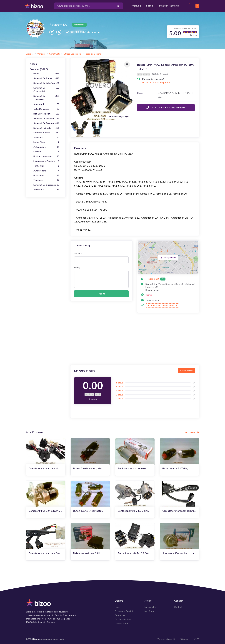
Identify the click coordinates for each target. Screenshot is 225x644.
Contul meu (121, 614)
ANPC (196, 638)
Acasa (33, 63)
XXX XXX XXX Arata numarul (85, 31)
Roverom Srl (58, 23)
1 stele (120, 397)
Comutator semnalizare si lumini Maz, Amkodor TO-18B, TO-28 (43, 467)
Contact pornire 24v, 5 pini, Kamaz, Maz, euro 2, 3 (133, 510)
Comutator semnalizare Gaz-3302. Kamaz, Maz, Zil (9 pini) (45, 552)
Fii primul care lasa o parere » (157, 81)
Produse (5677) (39, 68)
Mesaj (77, 266)
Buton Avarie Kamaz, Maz (88, 467)
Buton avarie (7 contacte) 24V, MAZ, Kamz (88, 510)
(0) (194, 381)
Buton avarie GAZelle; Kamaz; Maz (175, 467)
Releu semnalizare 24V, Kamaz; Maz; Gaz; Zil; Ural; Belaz (88, 552)
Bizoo (36, 638)
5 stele (120, 381)
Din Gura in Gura (123, 618)
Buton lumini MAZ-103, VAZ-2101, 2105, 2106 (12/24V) (135, 552)
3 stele (120, 389)
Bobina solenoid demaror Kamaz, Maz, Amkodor (132, 467)
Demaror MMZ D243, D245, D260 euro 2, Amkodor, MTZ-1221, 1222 (45, 510)
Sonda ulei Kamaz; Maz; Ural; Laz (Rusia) (179, 552)
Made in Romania (169, 5)
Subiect (78, 252)
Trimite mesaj (153, 299)
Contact (178, 606)
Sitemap (184, 638)
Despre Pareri (122, 622)
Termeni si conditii (166, 638)
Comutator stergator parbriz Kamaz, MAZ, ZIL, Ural (178, 510)
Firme (150, 5)
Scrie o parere (186, 369)
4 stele (120, 385)
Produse (136, 5)
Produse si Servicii (124, 610)
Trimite (101, 292)
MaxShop (149, 610)
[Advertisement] (135, 338)
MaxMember (151, 606)
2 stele (120, 393)
